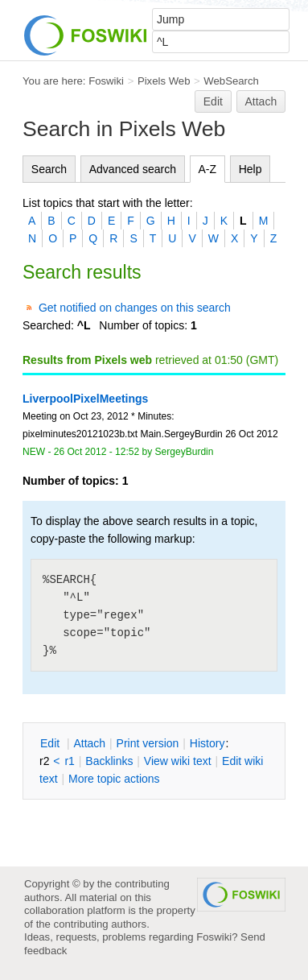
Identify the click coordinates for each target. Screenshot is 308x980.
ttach (89, 743)
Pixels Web (164, 81)
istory (207, 743)
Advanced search (133, 169)
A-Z (208, 169)
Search (49, 169)
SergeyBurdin (185, 452)
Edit (213, 101)
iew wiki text (178, 761)
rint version (148, 743)
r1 (69, 761)
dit (51, 743)
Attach (261, 101)
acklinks (109, 761)
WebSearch (231, 81)
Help (251, 169)
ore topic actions (114, 779)
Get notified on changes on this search (135, 308)
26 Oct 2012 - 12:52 (97, 452)
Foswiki (106, 81)
